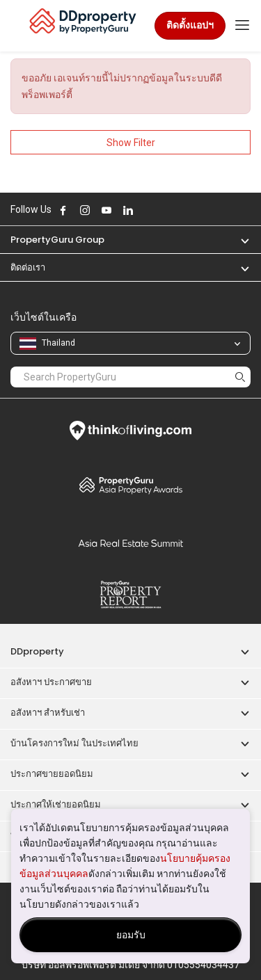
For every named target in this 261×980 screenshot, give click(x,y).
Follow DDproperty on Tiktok (163, 210)
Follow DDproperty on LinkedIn (128, 210)
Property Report (130, 595)
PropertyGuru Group (57, 240)
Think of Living (130, 431)
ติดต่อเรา (28, 267)
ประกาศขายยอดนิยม (52, 774)
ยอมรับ (131, 935)
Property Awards (130, 485)
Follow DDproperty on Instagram (85, 210)
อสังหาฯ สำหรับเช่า (48, 713)
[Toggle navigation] (242, 26)
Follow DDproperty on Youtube (106, 210)
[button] (238, 240)
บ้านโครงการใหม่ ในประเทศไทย (74, 743)
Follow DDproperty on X (147, 210)
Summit (130, 543)
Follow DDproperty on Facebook (63, 210)
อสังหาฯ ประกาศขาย (51, 682)
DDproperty (37, 651)
